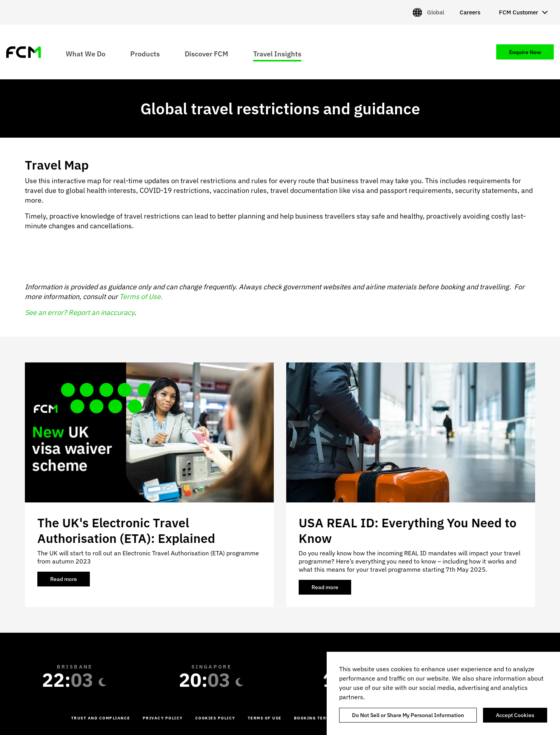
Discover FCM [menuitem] (206, 53)
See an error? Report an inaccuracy (80, 312)
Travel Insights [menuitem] (277, 53)
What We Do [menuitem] (86, 53)
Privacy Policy (163, 718)
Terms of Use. (141, 297)
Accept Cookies (515, 715)
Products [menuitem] (145, 53)
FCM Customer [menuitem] (519, 12)
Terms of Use (265, 718)
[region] (443, 693)
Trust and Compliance (101, 718)
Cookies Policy (215, 718)
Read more (70, 581)
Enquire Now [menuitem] (525, 52)
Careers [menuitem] (470, 12)
